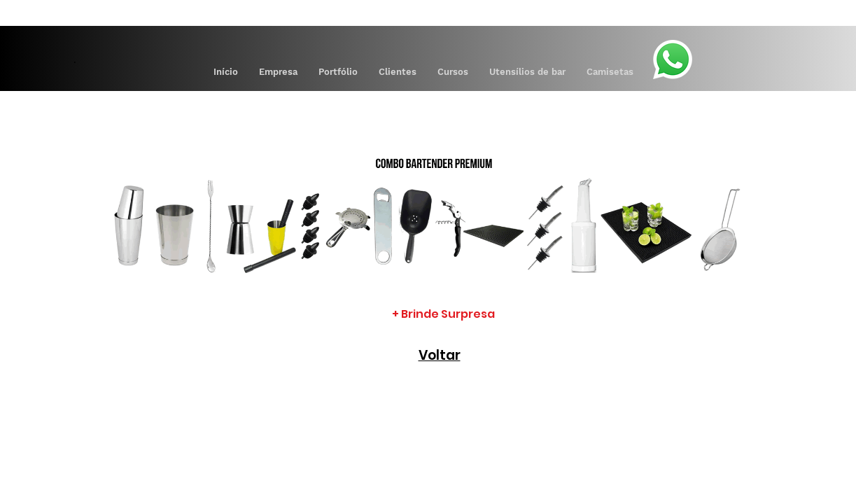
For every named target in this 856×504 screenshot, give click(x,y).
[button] (338, 72)
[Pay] (676, 11)
